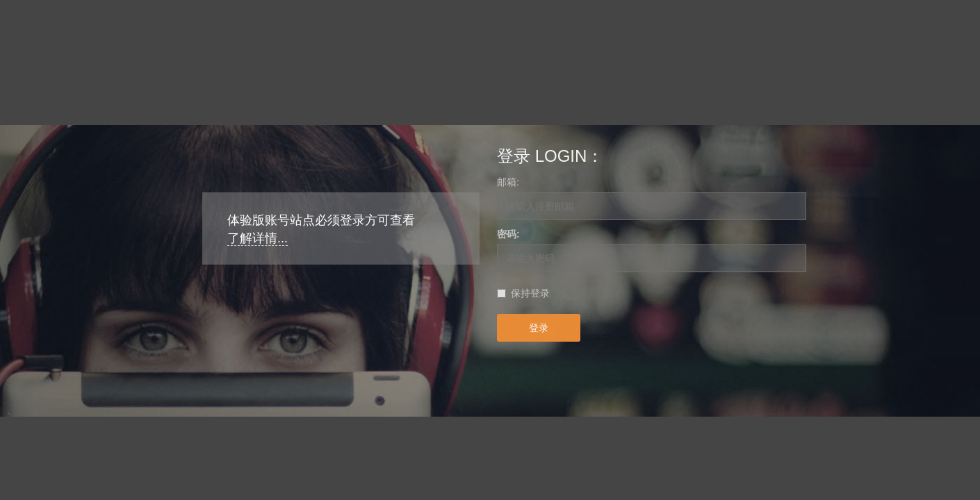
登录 (539, 328)
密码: (508, 234)
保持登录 (530, 293)
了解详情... (258, 238)
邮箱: (508, 182)
